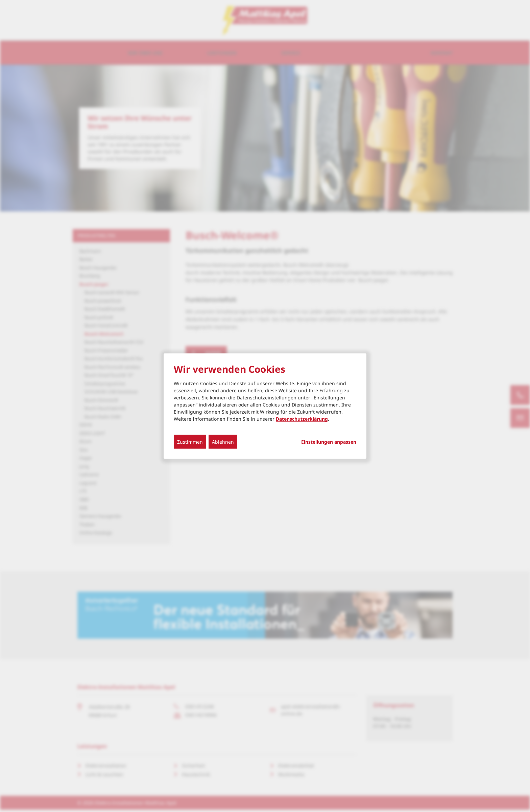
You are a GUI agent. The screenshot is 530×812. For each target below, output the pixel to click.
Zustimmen (190, 442)
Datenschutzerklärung (302, 419)
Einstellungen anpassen (329, 442)
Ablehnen (223, 442)
